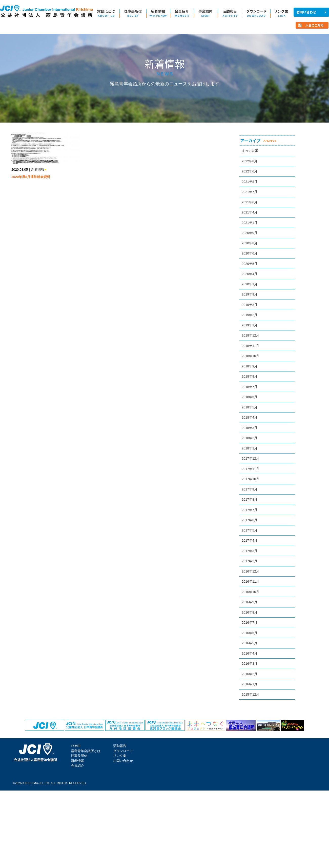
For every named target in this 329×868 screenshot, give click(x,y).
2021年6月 (250, 202)
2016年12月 (250, 571)
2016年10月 (250, 592)
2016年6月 (250, 633)
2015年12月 (250, 694)
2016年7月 (250, 623)
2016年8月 (250, 612)
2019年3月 (250, 305)
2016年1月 (250, 684)
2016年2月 (250, 674)
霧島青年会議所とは (86, 751)
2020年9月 (250, 233)
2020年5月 (250, 264)
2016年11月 (250, 581)
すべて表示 (250, 151)
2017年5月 (250, 530)
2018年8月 (250, 376)
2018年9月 (250, 366)
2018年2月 (250, 438)
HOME (76, 746)
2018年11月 (250, 346)
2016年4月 (250, 653)
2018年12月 (250, 335)
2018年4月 (250, 417)
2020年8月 (250, 243)
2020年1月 (250, 284)
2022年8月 (250, 161)
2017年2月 (250, 561)
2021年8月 (250, 182)
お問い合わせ (123, 761)
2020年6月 (250, 253)
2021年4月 (250, 212)
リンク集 (120, 756)
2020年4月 (250, 274)
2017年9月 (250, 489)
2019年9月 (250, 294)
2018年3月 (250, 428)
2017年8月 (250, 499)
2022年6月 (250, 171)
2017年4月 (250, 540)
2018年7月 (250, 387)
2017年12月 (250, 458)
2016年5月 (250, 643)
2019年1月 (250, 325)
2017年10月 (250, 479)
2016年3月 (250, 664)
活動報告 (120, 746)
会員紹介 (77, 766)
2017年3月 (250, 551)
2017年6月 (250, 520)
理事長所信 (79, 756)
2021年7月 (250, 192)
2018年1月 (250, 448)
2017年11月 (250, 469)
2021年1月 (250, 223)
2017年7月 (250, 510)
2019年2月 (250, 315)
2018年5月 (250, 407)
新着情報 (38, 170)
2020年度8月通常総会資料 (31, 177)
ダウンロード (123, 751)
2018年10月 (250, 356)
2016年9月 (250, 602)
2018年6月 (250, 397)
